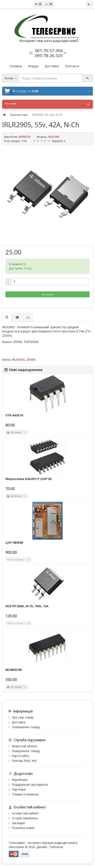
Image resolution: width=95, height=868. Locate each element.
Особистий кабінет (25, 813)
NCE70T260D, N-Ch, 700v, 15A (27, 606)
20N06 (31, 360)
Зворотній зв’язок (24, 746)
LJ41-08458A (14, 543)
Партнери (19, 789)
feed (27, 761)
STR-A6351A (14, 415)
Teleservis (56, 847)
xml (34, 761)
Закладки (18, 823)
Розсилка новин (23, 828)
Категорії (47, 104)
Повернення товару (26, 727)
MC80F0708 (14, 670)
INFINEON (25, 137)
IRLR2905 (18, 360)
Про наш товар (23, 717)
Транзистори (19, 115)
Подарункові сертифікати (30, 785)
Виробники (20, 780)
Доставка (19, 722)
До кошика (48, 294)
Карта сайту (20, 756)
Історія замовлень (25, 818)
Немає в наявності (16, 560)
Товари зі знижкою (25, 794)
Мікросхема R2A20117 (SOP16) (29, 479)
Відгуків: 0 (59, 141)
